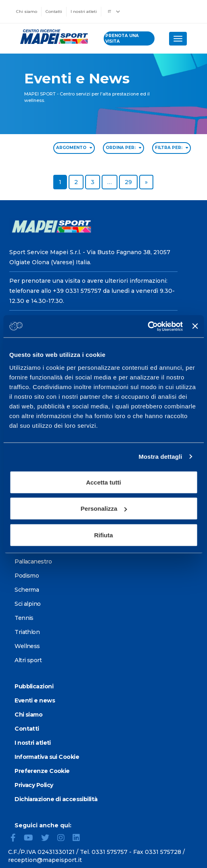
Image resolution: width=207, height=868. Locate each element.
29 (131, 182)
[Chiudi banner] (195, 326)
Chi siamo (27, 11)
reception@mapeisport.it (45, 860)
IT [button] (114, 11)
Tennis (24, 618)
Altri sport (28, 660)
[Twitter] (48, 839)
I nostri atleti (84, 11)
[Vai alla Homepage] (52, 37)
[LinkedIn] (79, 839)
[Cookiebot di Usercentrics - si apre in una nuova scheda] (147, 326)
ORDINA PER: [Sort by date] (123, 148)
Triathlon (27, 632)
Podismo (27, 576)
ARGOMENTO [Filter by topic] (74, 148)
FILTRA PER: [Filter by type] (171, 148)
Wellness (27, 646)
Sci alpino (27, 604)
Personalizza (104, 509)
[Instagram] (64, 839)
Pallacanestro (33, 561)
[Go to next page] (146, 182)
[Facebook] (16, 839)
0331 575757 (110, 852)
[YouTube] (32, 839)
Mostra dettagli (160, 457)
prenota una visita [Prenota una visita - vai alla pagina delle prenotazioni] (122, 38)
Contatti (54, 11)
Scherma (27, 590)
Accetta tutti (103, 482)
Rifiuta (103, 535)
